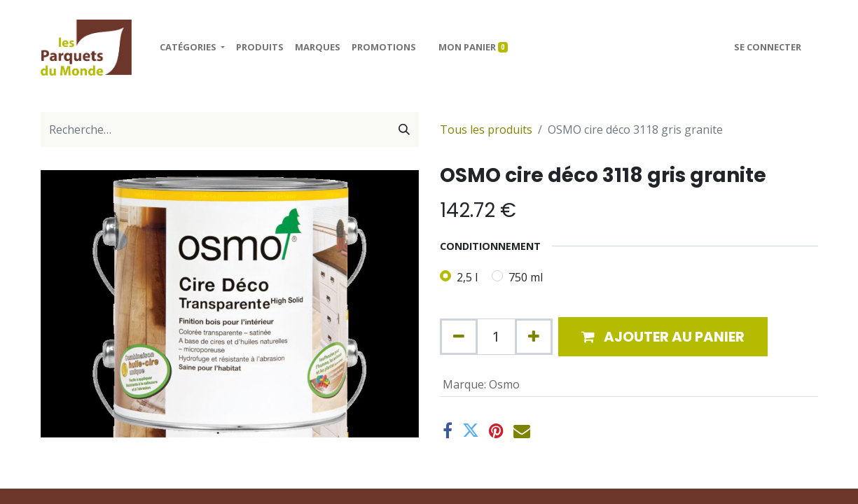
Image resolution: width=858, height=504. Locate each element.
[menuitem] (260, 48)
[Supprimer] (459, 337)
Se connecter (768, 47)
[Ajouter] (534, 337)
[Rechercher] (404, 129)
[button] (663, 337)
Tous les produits (486, 129)
